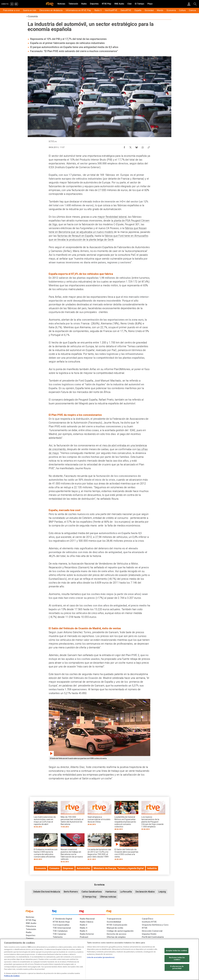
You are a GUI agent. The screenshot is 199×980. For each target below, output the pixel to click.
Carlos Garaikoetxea (92, 892)
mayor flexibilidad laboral (112, 217)
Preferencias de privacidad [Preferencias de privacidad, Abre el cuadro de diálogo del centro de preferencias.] (177, 967)
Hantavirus (111, 892)
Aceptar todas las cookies (176, 951)
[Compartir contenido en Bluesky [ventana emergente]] (137, 147)
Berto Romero (71, 892)
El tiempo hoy (90, 897)
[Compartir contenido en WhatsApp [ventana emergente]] (143, 147)
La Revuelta (126, 892)
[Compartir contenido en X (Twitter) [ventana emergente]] (130, 147)
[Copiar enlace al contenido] (149, 147)
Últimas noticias (108, 897)
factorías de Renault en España (75, 236)
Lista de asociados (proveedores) (101, 957)
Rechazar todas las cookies (177, 959)
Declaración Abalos (145, 892)
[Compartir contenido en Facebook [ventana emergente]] (124, 147)
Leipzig (162, 892)
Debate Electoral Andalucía (47, 892)
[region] (99, 959)
